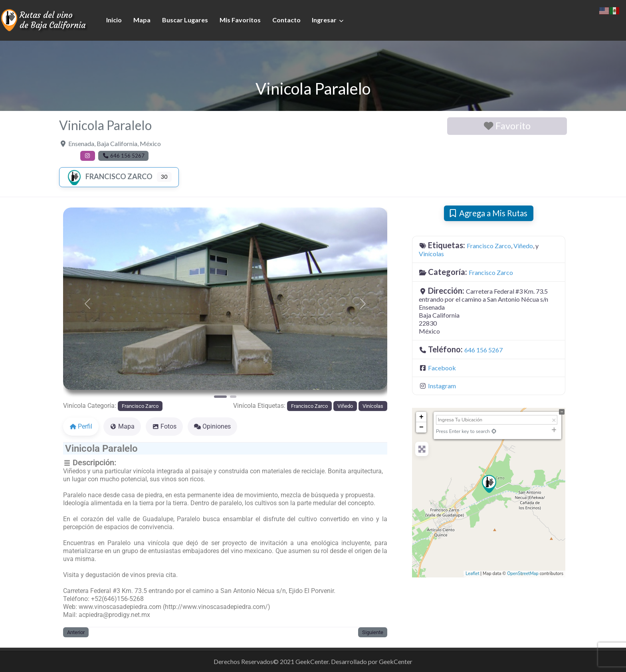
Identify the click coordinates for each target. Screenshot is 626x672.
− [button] (421, 427)
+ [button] (421, 417)
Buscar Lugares (185, 20)
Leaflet (472, 574)
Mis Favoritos (240, 20)
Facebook (442, 368)
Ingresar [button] (324, 20)
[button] (87, 303)
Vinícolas (373, 406)
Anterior (76, 632)
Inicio (114, 20)
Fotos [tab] (164, 426)
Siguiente (373, 632)
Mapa (142, 20)
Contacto (286, 20)
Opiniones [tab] (212, 426)
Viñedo (345, 406)
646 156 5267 (483, 350)
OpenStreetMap (523, 574)
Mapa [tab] (122, 426)
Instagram (442, 386)
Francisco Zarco (109, 176)
